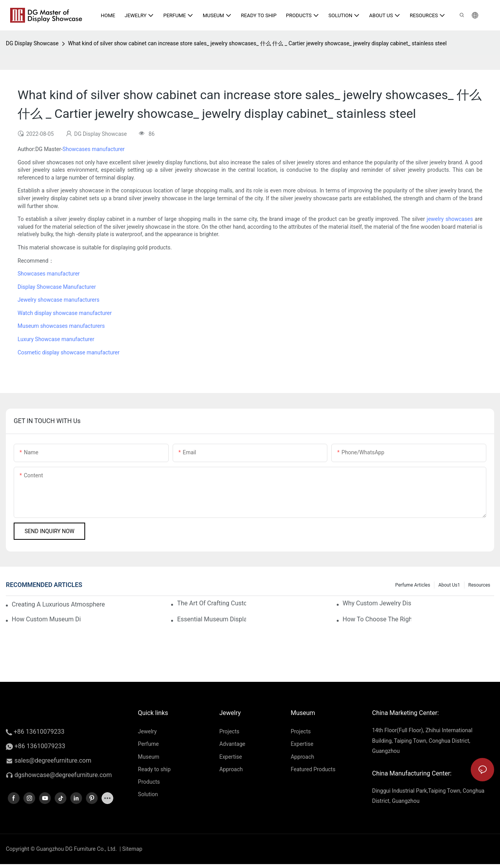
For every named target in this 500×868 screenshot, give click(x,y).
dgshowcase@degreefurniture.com (63, 775)
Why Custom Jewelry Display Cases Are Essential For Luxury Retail (377, 603)
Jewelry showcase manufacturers (58, 300)
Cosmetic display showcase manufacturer (69, 352)
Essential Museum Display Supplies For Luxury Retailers (211, 619)
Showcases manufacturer (94, 149)
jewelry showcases (450, 219)
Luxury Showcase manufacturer (56, 339)
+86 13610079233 (35, 732)
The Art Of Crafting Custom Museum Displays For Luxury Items (211, 603)
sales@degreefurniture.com (53, 760)
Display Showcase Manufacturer (57, 287)
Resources (479, 585)
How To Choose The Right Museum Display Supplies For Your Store (377, 619)
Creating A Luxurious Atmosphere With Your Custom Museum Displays (59, 604)
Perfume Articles (413, 585)
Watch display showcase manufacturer (65, 313)
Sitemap (131, 849)
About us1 (449, 585)
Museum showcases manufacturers (61, 326)
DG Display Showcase (32, 43)
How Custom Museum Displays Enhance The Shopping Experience (46, 619)
